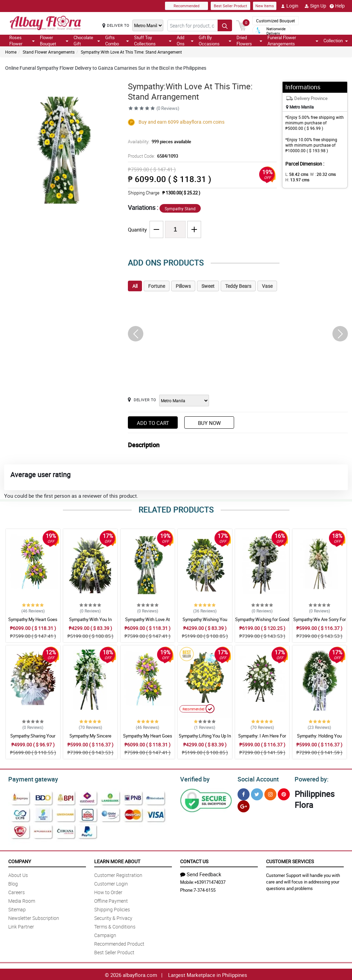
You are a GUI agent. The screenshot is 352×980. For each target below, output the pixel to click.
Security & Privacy (113, 917)
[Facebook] (244, 793)
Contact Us (194, 860)
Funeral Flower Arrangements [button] (293, 41)
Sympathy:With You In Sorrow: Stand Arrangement (90, 622)
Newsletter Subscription (34, 917)
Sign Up (315, 6)
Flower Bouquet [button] (54, 41)
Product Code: (152, 156)
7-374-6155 (205, 889)
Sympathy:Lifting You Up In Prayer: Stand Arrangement (205, 739)
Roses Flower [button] (22, 41)
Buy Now (209, 423)
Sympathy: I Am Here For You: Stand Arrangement (262, 739)
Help (337, 6)
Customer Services (290, 860)
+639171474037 (210, 881)
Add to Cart (153, 423)
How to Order (108, 891)
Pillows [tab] (183, 286)
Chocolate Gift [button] (87, 41)
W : (319, 174)
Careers (16, 891)
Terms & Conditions (115, 926)
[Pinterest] (284, 793)
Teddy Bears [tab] (238, 286)
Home (11, 52)
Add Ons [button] (185, 41)
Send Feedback (201, 873)
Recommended (186, 6)
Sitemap (17, 908)
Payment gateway (30, 778)
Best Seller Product (230, 6)
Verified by (194, 778)
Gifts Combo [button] (117, 41)
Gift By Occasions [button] (215, 41)
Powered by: (310, 778)
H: (296, 180)
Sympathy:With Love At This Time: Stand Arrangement (131, 52)
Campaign (105, 934)
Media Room (22, 900)
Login (290, 6)
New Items (265, 6)
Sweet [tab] (208, 286)
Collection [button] (336, 41)
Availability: (158, 142)
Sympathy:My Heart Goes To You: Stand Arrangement (33, 622)
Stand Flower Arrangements (49, 52)
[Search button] (225, 25)
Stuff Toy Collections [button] (153, 41)
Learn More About (117, 860)
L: (296, 174)
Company (20, 860)
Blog (13, 883)
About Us (18, 874)
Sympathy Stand (180, 209)
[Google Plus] (244, 805)
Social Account (256, 778)
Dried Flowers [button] (249, 41)
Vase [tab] (267, 286)
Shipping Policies (112, 908)
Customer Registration (118, 874)
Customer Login (111, 883)
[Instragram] (270, 793)
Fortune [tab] (157, 286)
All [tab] (135, 286)
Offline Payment (111, 900)
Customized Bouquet (276, 21)
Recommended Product (119, 943)
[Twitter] (257, 793)
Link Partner (21, 926)
